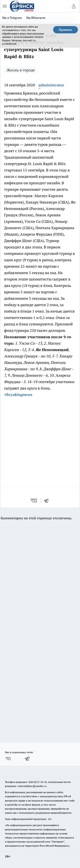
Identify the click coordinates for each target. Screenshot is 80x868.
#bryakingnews (18, 395)
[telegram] (48, 500)
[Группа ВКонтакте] (8, 759)
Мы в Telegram (12, 18)
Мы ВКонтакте (36, 18)
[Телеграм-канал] (27, 759)
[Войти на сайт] (74, 6)
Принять (65, 30)
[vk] (34, 500)
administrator (51, 85)
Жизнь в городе (21, 70)
